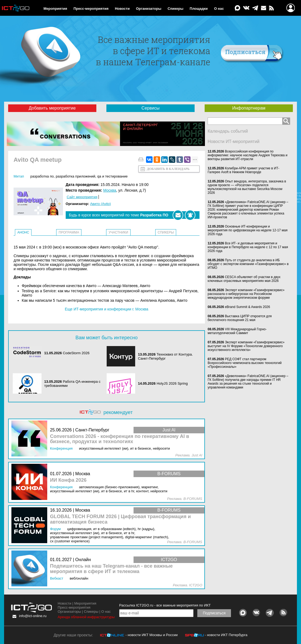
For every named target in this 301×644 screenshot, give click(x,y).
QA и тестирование (112, 176)
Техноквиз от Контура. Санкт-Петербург (165, 356)
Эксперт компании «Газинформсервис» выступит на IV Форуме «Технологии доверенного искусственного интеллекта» (246, 346)
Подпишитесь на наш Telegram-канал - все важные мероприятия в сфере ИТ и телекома (111, 569)
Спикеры (176, 9)
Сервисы (150, 108)
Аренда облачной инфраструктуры (86, 617)
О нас (219, 9)
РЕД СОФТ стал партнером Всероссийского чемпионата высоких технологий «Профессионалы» (245, 363)
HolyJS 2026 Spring (172, 383)
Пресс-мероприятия (91, 9)
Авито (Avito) (101, 204)
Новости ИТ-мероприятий (234, 141)
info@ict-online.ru (33, 616)
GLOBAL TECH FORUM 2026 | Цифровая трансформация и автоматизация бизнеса (120, 519)
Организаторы (149, 9)
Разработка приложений (75, 176)
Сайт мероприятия (82, 197)
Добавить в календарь (168, 169)
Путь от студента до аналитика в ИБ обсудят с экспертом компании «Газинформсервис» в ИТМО (248, 264)
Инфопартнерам (249, 108)
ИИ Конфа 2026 (68, 480)
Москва (110, 190)
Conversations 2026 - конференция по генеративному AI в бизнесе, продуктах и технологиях (120, 439)
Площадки (199, 9)
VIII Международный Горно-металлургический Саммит (237, 331)
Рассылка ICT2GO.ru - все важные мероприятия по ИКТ (165, 605)
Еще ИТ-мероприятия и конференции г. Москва (107, 309)
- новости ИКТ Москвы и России (151, 635)
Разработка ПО (42, 176)
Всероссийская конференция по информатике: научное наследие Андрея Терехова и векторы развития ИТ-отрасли (248, 155)
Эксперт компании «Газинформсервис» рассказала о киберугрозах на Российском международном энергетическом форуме (246, 294)
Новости (122, 9)
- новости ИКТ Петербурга (226, 635)
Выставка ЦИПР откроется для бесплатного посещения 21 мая (240, 318)
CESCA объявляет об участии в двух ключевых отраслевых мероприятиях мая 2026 (244, 279)
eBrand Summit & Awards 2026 (247, 307)
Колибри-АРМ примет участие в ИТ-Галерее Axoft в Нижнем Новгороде (243, 170)
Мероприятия (55, 9)
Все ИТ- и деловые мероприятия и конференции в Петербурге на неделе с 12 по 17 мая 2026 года (248, 247)
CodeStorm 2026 (76, 353)
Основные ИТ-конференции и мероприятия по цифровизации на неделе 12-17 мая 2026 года (248, 230)
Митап (19, 176)
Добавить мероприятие (52, 108)
